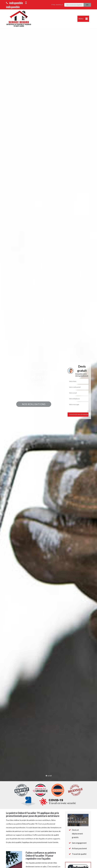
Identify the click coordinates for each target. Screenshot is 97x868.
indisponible (14, 3)
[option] (48, 434)
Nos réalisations (34, 404)
